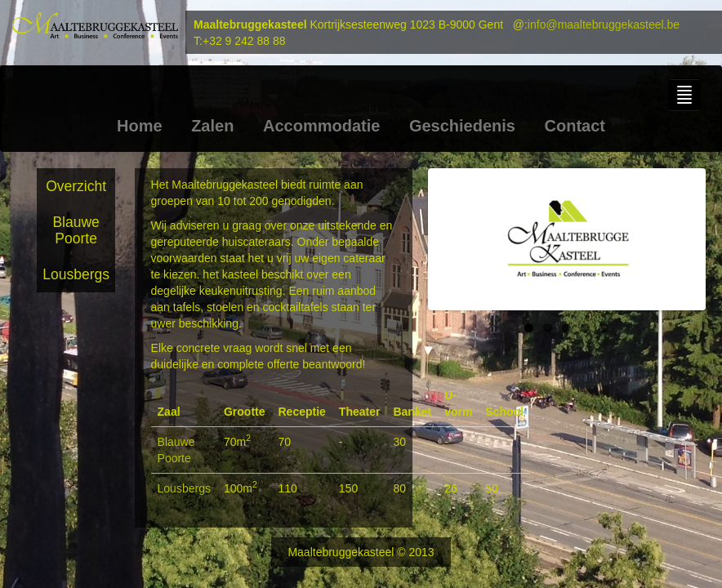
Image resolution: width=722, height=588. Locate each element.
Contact (575, 126)
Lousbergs (76, 274)
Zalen (212, 126)
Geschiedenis (462, 126)
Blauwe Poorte (76, 230)
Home (140, 126)
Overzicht (76, 186)
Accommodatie (321, 126)
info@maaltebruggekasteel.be (604, 24)
